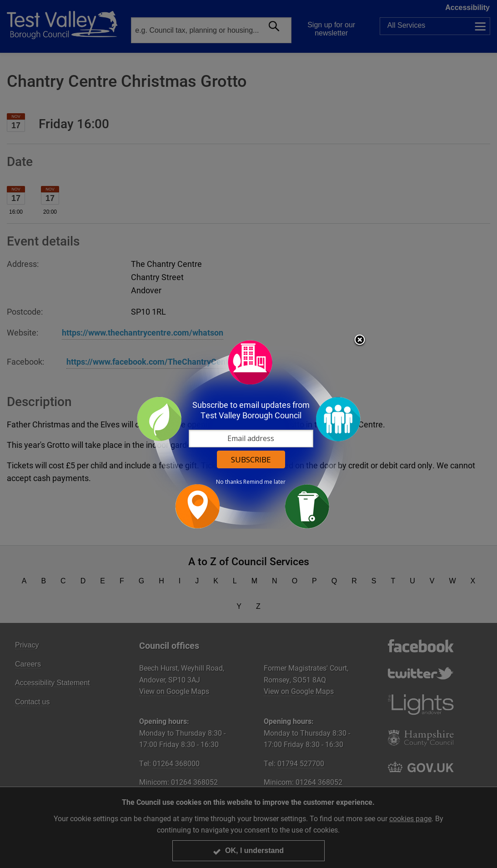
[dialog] (249, 434)
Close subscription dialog (360, 341)
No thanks (229, 482)
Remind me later (264, 482)
